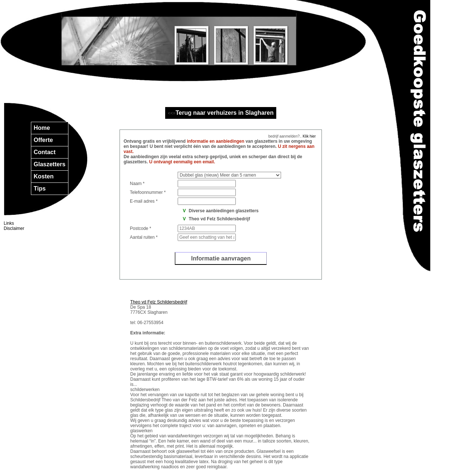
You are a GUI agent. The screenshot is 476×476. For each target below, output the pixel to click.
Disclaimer (14, 228)
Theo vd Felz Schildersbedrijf (159, 302)
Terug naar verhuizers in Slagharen (224, 113)
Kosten (44, 176)
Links (9, 223)
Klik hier (309, 136)
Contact (45, 152)
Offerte (43, 140)
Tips (40, 189)
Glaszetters (50, 164)
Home (42, 128)
